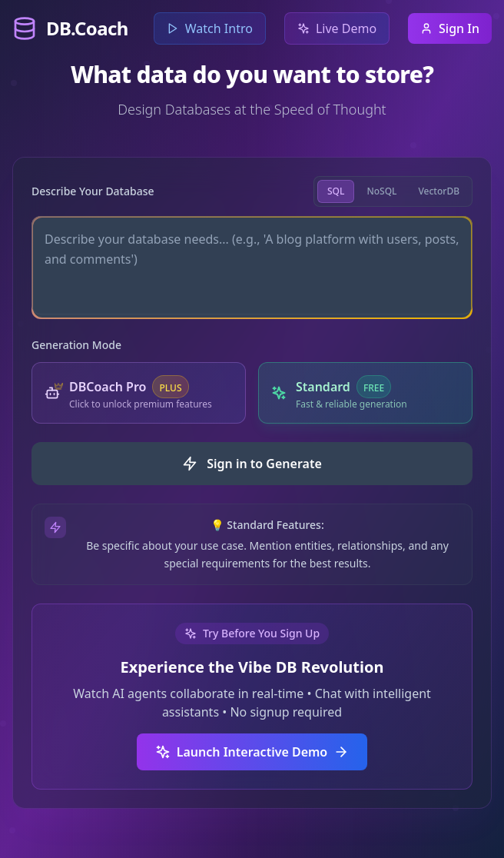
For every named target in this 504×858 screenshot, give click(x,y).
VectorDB (439, 191)
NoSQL (381, 191)
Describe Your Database (93, 191)
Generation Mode (76, 345)
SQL (336, 191)
